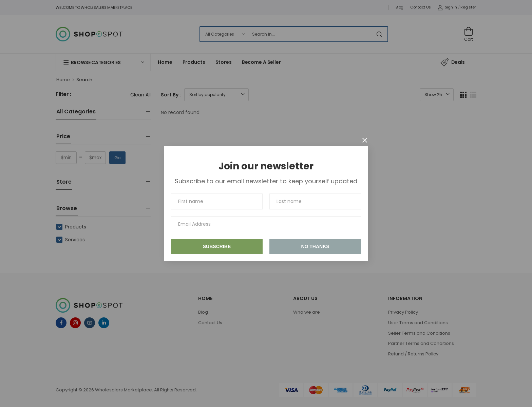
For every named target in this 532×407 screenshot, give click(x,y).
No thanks (315, 246)
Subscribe (217, 246)
